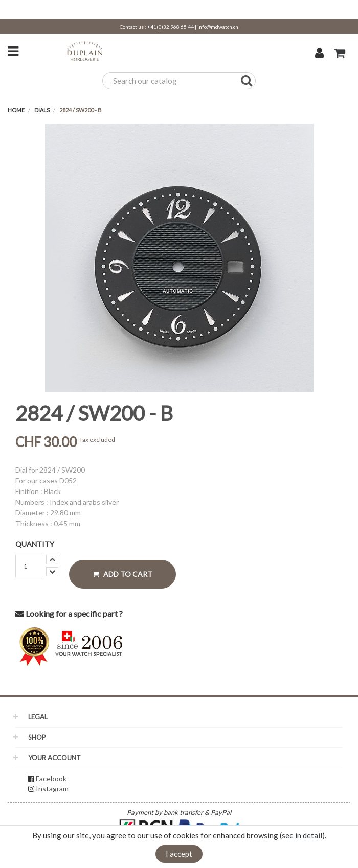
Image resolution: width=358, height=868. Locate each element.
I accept (179, 854)
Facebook (51, 778)
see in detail (302, 835)
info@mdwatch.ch (218, 27)
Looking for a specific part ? (69, 613)
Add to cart (122, 574)
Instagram (52, 789)
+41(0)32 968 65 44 (171, 27)
